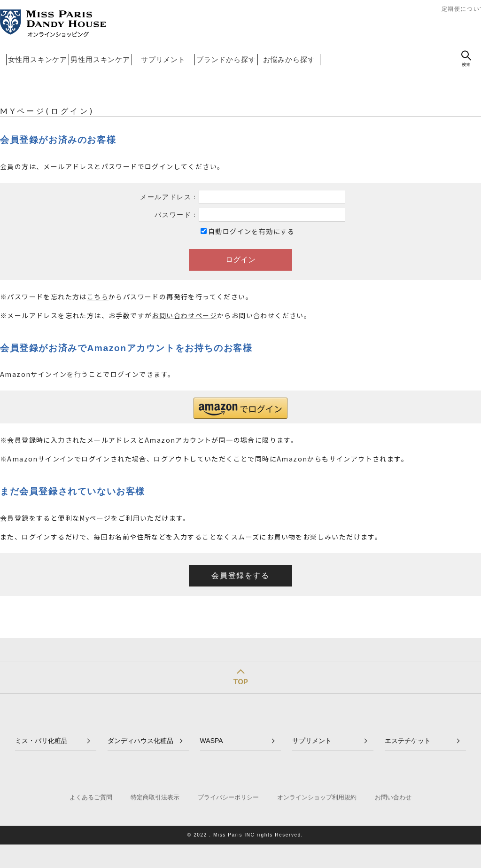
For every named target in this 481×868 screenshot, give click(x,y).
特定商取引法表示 (155, 797)
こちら (98, 297)
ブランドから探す (226, 59)
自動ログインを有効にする (252, 231)
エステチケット (408, 741)
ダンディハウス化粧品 (140, 741)
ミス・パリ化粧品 (41, 741)
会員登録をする (240, 575)
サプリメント (163, 59)
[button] (240, 408)
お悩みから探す (289, 59)
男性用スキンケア (100, 59)
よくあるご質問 (91, 797)
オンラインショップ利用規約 (317, 797)
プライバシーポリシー (228, 797)
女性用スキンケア (38, 59)
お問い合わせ (393, 797)
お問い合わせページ (184, 315)
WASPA (212, 741)
